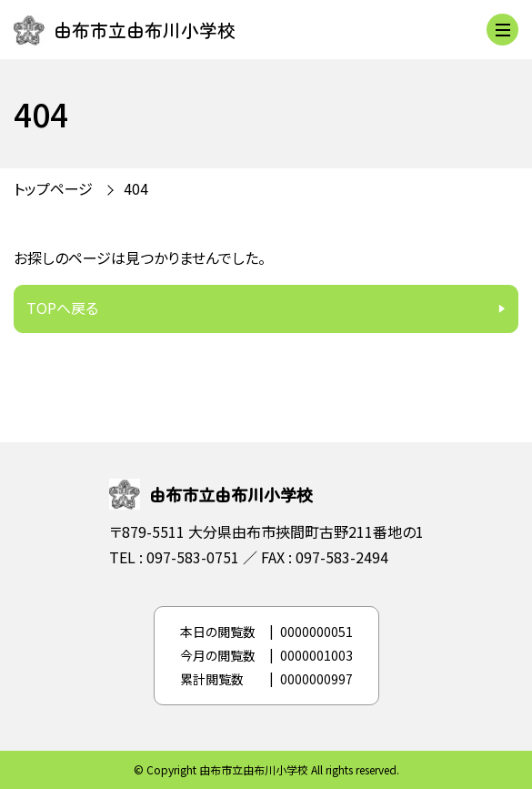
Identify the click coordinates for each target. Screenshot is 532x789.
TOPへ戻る (62, 308)
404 (136, 188)
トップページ (53, 188)
